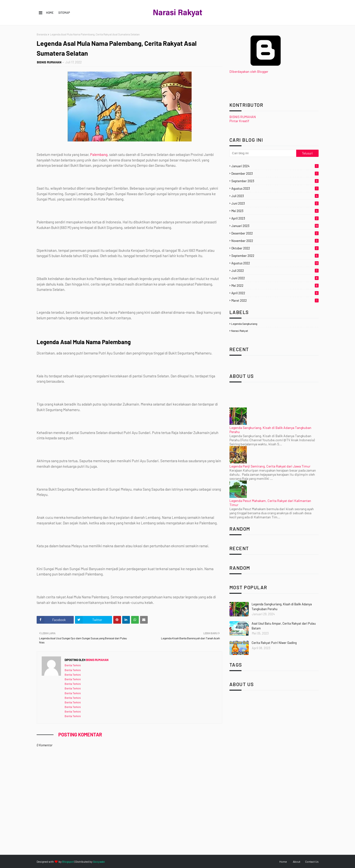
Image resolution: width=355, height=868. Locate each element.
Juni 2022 (275, 278)
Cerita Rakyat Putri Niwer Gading (274, 643)
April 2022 (275, 293)
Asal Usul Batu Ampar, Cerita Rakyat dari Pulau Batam (284, 626)
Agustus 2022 (275, 263)
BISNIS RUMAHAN (49, 62)
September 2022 (275, 256)
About (297, 861)
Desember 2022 (275, 233)
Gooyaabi (99, 861)
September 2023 (275, 181)
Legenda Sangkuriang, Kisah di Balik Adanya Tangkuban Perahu (282, 607)
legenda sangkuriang (244, 324)
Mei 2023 (275, 211)
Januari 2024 (275, 166)
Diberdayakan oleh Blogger (266, 69)
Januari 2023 (275, 226)
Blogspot (68, 861)
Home (50, 13)
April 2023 (275, 218)
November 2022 (275, 241)
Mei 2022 (275, 286)
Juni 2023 (275, 203)
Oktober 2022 (275, 248)
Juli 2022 (275, 271)
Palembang (99, 154)
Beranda (42, 34)
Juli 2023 (275, 196)
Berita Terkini (73, 665)
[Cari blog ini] (263, 153)
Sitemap (64, 13)
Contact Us (312, 861)
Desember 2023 (275, 174)
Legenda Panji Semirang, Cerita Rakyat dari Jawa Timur (270, 466)
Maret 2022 (275, 300)
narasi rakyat (240, 331)
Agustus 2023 (275, 188)
